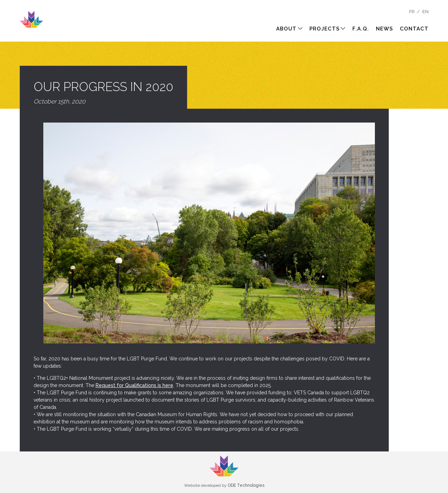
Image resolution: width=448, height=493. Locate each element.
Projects (327, 29)
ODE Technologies (246, 485)
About (289, 29)
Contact (414, 29)
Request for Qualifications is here (134, 385)
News (384, 29)
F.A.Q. (361, 29)
